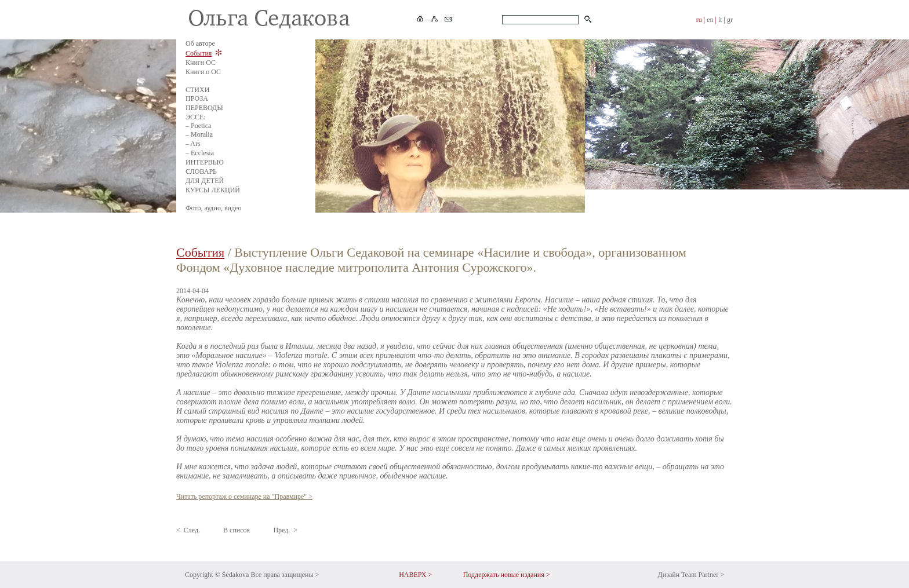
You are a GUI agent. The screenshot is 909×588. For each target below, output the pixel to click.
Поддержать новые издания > (507, 575)
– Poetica (198, 126)
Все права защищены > (285, 575)
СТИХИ (197, 90)
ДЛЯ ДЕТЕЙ (205, 181)
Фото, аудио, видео (213, 208)
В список (237, 530)
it (720, 20)
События (199, 53)
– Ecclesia (200, 153)
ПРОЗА (197, 98)
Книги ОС (201, 63)
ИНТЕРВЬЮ (205, 162)
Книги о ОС (203, 72)
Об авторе (200, 43)
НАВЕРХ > (415, 575)
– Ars (193, 144)
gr (730, 20)
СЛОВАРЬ (201, 171)
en (710, 20)
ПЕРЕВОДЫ (204, 108)
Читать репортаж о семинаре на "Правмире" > (244, 496)
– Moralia (199, 134)
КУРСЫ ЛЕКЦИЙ (213, 190)
